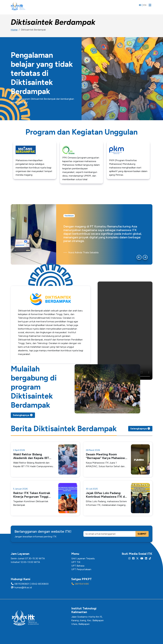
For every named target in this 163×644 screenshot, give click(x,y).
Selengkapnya (140, 429)
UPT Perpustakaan (81, 569)
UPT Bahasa (78, 566)
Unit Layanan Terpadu (83, 558)
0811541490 (82, 584)
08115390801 (22, 584)
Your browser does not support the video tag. (125, 331)
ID (140, 5)
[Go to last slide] (139, 257)
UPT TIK (76, 562)
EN (145, 5)
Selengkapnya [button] (23, 415)
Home (14, 30)
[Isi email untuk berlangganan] (109, 534)
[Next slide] (145, 257)
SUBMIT (142, 534)
